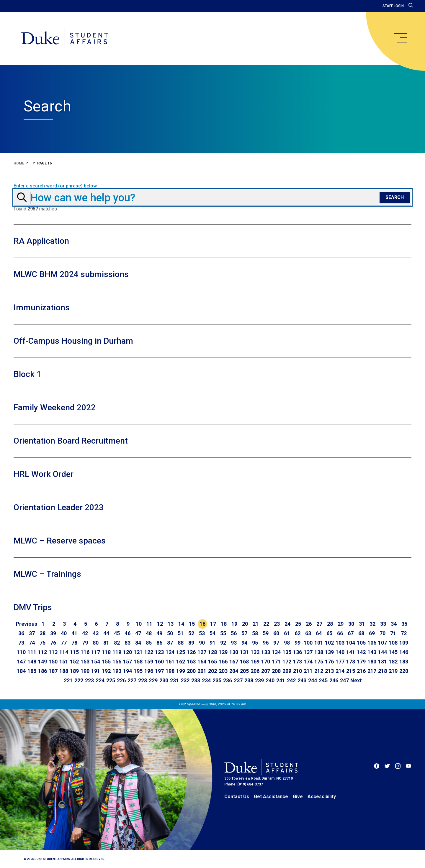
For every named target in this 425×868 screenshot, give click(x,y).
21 (256, 624)
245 (323, 680)
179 (361, 662)
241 (281, 680)
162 (181, 662)
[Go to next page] (356, 681)
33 (383, 624)
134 (276, 652)
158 (138, 662)
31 (362, 624)
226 (121, 680)
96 (266, 643)
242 (291, 680)
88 (181, 643)
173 (297, 662)
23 (277, 624)
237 (238, 680)
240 (270, 680)
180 (372, 662)
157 (127, 662)
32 (372, 624)
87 (170, 643)
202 (212, 671)
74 (32, 643)
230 (164, 680)
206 (255, 671)
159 (149, 662)
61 (287, 633)
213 (329, 671)
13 (171, 624)
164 (202, 662)
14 (181, 624)
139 (329, 652)
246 (334, 680)
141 (351, 652)
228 (143, 680)
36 (21, 633)
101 (319, 643)
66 (340, 633)
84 (138, 643)
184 (21, 671)
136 (297, 652)
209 (287, 671)
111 (32, 652)
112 (42, 652)
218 (382, 671)
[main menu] (400, 38)
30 (351, 624)
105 (361, 643)
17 (213, 624)
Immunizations (42, 308)
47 (138, 633)
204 (234, 671)
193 (117, 671)
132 (255, 652)
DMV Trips (33, 607)
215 (351, 671)
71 (393, 633)
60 (276, 633)
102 (329, 643)
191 (96, 671)
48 (149, 633)
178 (351, 662)
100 (308, 643)
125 (181, 652)
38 (42, 633)
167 (234, 662)
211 (308, 671)
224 (100, 680)
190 (85, 671)
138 (319, 652)
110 (21, 652)
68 (361, 633)
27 (319, 624)
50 (170, 633)
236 (228, 680)
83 (127, 643)
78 (74, 643)
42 (85, 633)
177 (340, 662)
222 (79, 680)
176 (329, 662)
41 (74, 633)
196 (149, 671)
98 (287, 643)
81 (106, 643)
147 (21, 662)
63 (308, 633)
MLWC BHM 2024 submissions (71, 274)
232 (185, 680)
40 (64, 633)
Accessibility (322, 797)
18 (224, 624)
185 (32, 671)
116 (85, 652)
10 (139, 624)
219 (393, 671)
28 (330, 624)
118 (106, 652)
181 (382, 662)
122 (149, 652)
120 (127, 652)
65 (329, 633)
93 (234, 643)
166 (223, 662)
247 (344, 680)
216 (361, 671)
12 (160, 624)
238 (249, 680)
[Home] (64, 38)
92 (223, 643)
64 (319, 633)
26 (309, 624)
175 (319, 662)
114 (64, 652)
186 (42, 671)
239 (259, 680)
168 (244, 662)
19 (234, 624)
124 (170, 652)
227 (132, 680)
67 (351, 633)
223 (89, 680)
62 (297, 633)
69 (372, 633)
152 (74, 662)
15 (192, 624)
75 (42, 643)
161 (170, 662)
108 (393, 643)
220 (404, 671)
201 (202, 671)
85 (149, 643)
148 (32, 662)
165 (212, 662)
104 (351, 643)
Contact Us (237, 797)
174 (308, 662)
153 (85, 662)
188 (64, 671)
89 (191, 643)
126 (191, 652)
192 (106, 671)
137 (308, 652)
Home (19, 163)
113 (53, 652)
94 (244, 643)
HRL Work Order (44, 474)
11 (149, 624)
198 (170, 671)
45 (117, 633)
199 (181, 671)
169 (255, 662)
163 (191, 662)
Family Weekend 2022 (55, 407)
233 (196, 680)
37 (32, 633)
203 (223, 671)
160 (159, 662)
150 (53, 662)
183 (404, 662)
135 (287, 652)
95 (255, 643)
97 (276, 643)
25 (298, 624)
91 (212, 643)
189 (74, 671)
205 (244, 671)
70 (382, 633)
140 (340, 652)
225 (111, 680)
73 (21, 643)
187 (53, 671)
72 (404, 633)
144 (382, 652)
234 (206, 680)
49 (159, 633)
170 (266, 662)
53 (202, 633)
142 (361, 652)
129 (223, 652)
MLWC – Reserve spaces (60, 541)
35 (404, 624)
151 (64, 662)
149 (42, 662)
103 (340, 643)
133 (266, 652)
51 (181, 633)
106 (372, 643)
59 (266, 633)
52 (191, 633)
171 (276, 662)
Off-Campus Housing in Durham (73, 341)
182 (393, 662)
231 (174, 680)
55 (223, 633)
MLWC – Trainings (47, 574)
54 (212, 633)
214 (340, 671)
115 (74, 652)
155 (106, 662)
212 (319, 671)
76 (53, 643)
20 (245, 624)
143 (372, 652)
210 (297, 671)
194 (127, 671)
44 (106, 633)
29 (341, 624)
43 (96, 633)
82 (117, 643)
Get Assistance (271, 797)
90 (202, 643)
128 (212, 652)
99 (297, 643)
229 (153, 680)
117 (96, 652)
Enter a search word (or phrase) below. (56, 186)
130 (234, 652)
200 (191, 671)
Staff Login (393, 6)
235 (217, 680)
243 (302, 680)
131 (244, 652)
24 (287, 624)
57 (244, 633)
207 (266, 671)
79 (85, 643)
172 (287, 662)
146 (404, 652)
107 (382, 643)
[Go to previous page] (27, 624)
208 (276, 671)
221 (68, 680)
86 (159, 643)
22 (266, 624)
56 (234, 633)
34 (394, 624)
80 (96, 643)
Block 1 (27, 374)
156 (117, 662)
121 (138, 652)
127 (202, 652)
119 (117, 652)
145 (393, 652)
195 (138, 671)
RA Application (41, 241)
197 (159, 671)
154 (96, 662)
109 (404, 643)
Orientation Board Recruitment (71, 441)
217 (372, 671)
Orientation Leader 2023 (59, 507)
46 (127, 633)
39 (53, 633)
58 (255, 633)
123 (159, 652)
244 (313, 680)
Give (298, 797)
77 (64, 643)
